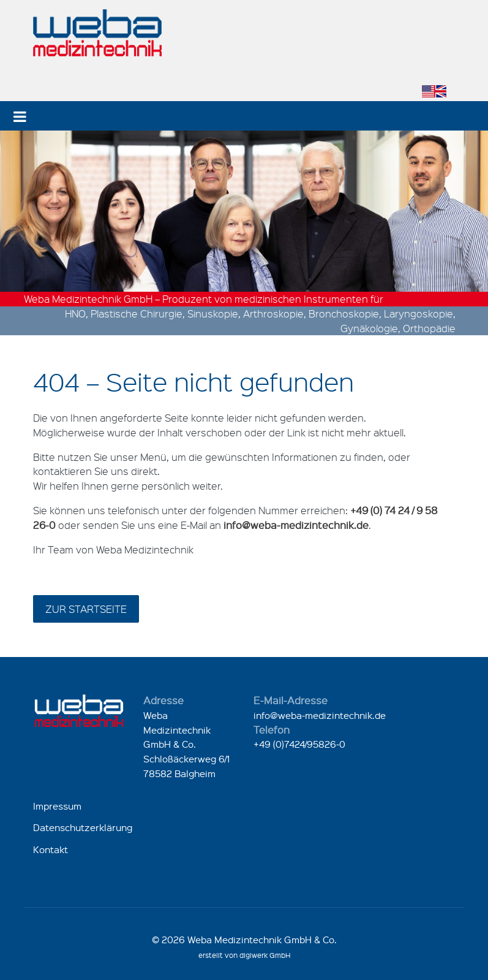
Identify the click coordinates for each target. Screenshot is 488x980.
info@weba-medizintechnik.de (320, 715)
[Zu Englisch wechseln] (434, 91)
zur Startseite (86, 609)
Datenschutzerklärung (83, 827)
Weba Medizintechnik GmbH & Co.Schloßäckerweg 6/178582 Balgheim (186, 744)
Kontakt (51, 849)
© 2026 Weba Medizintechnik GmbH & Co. (244, 940)
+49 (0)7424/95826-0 (299, 744)
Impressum (57, 806)
